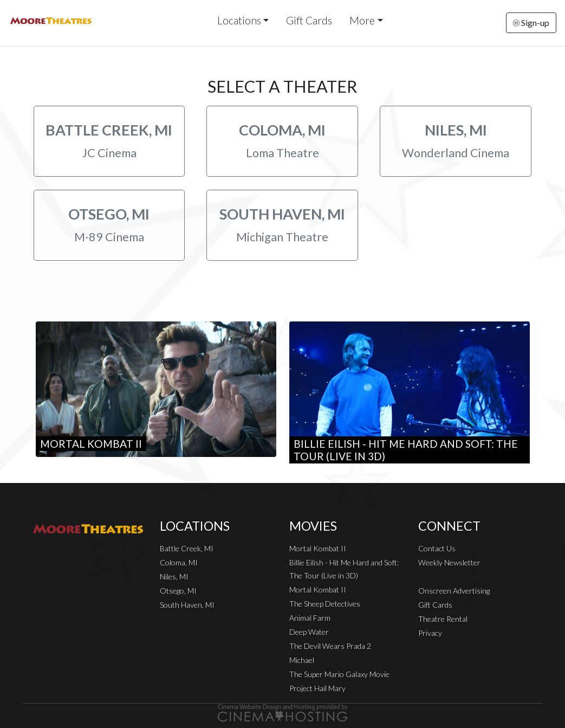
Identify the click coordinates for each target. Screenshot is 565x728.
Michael (302, 660)
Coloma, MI (179, 562)
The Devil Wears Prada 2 (330, 646)
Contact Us (437, 548)
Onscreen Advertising (454, 591)
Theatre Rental (443, 619)
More (362, 20)
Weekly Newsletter (449, 562)
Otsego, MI (178, 591)
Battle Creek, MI (187, 548)
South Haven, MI (187, 605)
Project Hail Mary (317, 688)
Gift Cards (309, 20)
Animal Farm (310, 618)
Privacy (430, 633)
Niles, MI (174, 576)
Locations (239, 20)
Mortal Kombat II (318, 548)
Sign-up (531, 22)
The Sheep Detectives (325, 604)
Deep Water (309, 632)
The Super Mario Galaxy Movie (339, 674)
